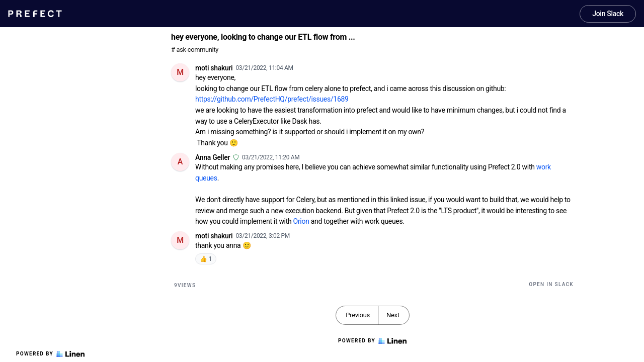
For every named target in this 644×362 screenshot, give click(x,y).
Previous (358, 315)
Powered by (50, 354)
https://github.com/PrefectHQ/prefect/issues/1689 (272, 99)
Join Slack (608, 14)
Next (393, 315)
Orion (301, 221)
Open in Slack (551, 284)
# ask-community (195, 50)
